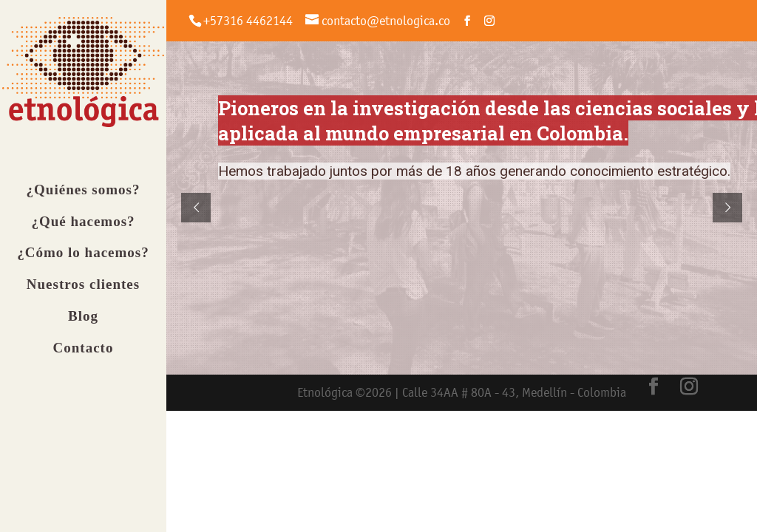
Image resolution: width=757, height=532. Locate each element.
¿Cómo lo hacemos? (83, 261)
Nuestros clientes (83, 292)
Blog (83, 324)
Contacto (84, 356)
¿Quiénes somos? (84, 198)
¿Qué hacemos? (83, 229)
